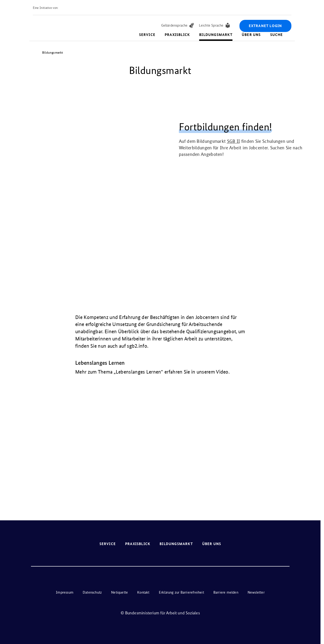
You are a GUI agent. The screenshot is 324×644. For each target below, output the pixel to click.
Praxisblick (177, 35)
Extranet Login (265, 26)
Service (147, 35)
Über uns (251, 35)
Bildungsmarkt (216, 35)
